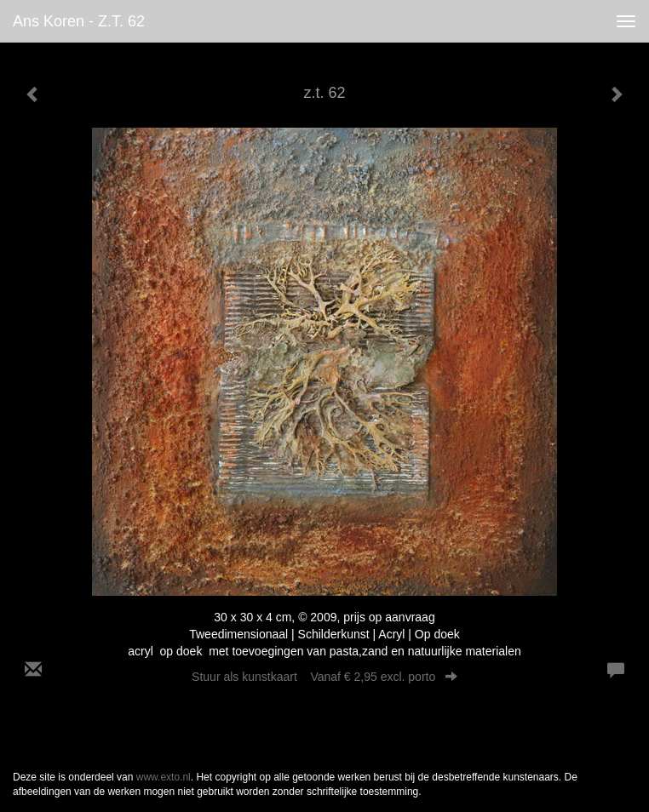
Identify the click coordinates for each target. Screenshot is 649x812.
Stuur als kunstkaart (324, 677)
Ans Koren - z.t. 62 (79, 21)
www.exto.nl (164, 777)
